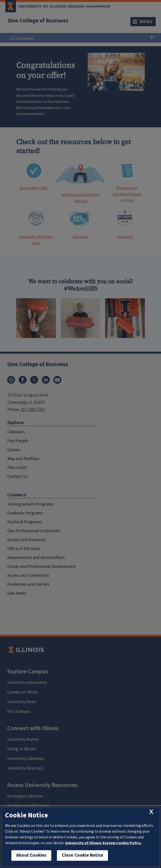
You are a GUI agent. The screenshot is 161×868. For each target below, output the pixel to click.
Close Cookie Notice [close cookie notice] (82, 855)
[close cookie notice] (151, 812)
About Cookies (31, 855)
